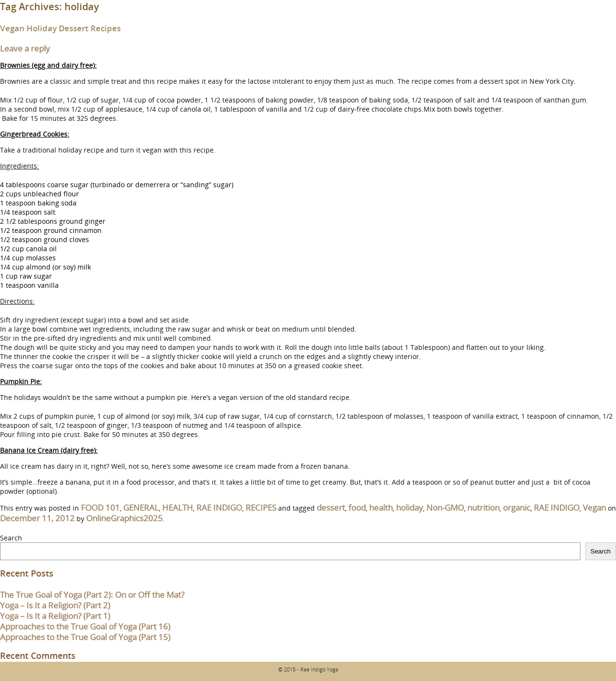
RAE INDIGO (219, 508)
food (357, 508)
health (381, 508)
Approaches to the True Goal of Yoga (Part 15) (85, 637)
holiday (410, 508)
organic (517, 508)
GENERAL (141, 508)
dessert (331, 508)
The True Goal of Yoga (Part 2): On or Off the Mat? (92, 595)
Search (11, 538)
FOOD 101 (100, 508)
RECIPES (261, 508)
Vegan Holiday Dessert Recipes (60, 28)
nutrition (483, 508)
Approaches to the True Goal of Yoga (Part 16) (85, 626)
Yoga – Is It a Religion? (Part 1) (55, 616)
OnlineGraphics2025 (124, 518)
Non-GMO (445, 508)
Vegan (594, 508)
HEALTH (178, 508)
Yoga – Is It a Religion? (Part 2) (55, 605)
